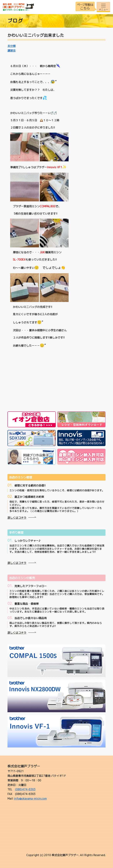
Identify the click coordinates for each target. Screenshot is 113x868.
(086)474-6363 (25, 789)
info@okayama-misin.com (30, 799)
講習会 (12, 50)
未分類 (12, 46)
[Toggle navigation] (103, 7)
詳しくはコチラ (17, 518)
